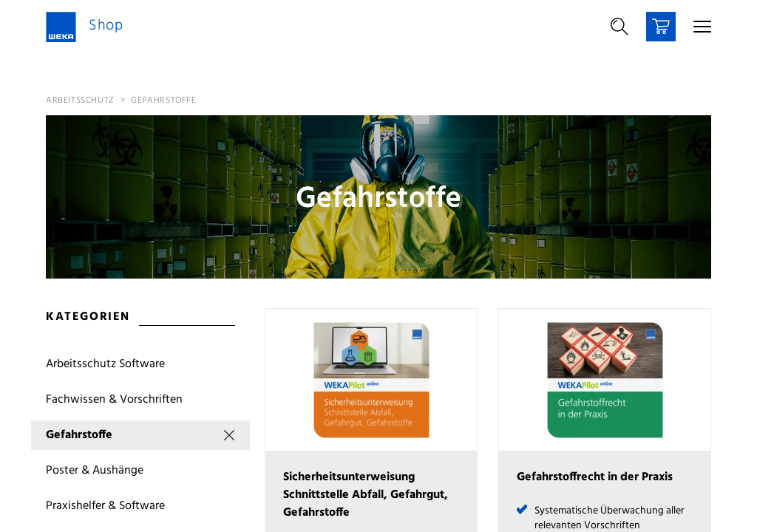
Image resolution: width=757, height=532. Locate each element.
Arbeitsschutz (80, 100)
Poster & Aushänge (95, 471)
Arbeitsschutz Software (105, 364)
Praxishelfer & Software (105, 506)
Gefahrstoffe (163, 100)
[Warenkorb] (661, 27)
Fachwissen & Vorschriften (114, 400)
